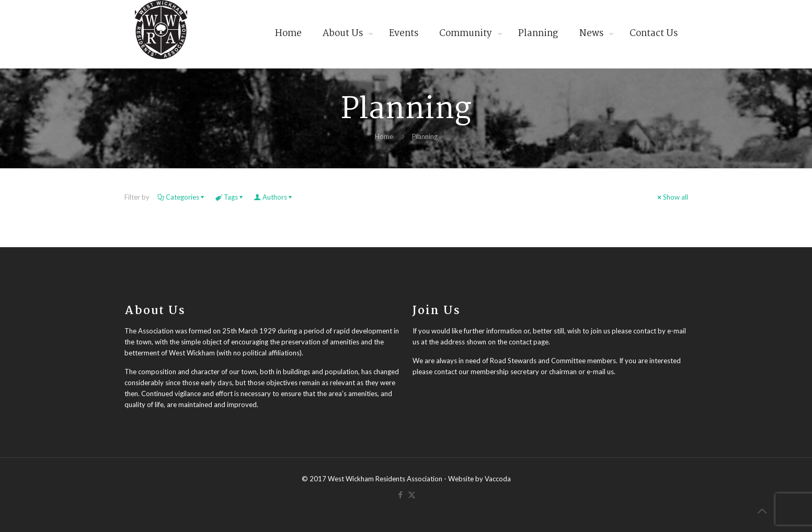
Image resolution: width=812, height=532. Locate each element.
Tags (230, 197)
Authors (274, 197)
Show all (672, 197)
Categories (182, 197)
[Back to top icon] (762, 511)
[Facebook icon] (401, 494)
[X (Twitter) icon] (412, 494)
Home (384, 136)
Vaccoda (498, 479)
